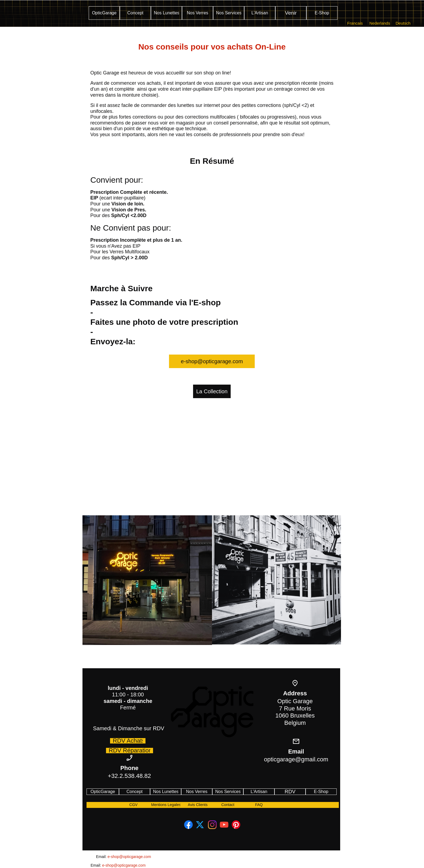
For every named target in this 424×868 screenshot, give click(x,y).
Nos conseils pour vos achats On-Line (212, 47)
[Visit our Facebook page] (188, 825)
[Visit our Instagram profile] (212, 825)
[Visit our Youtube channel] (224, 825)
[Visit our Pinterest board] (236, 825)
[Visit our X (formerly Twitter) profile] (200, 825)
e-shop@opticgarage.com (129, 857)
